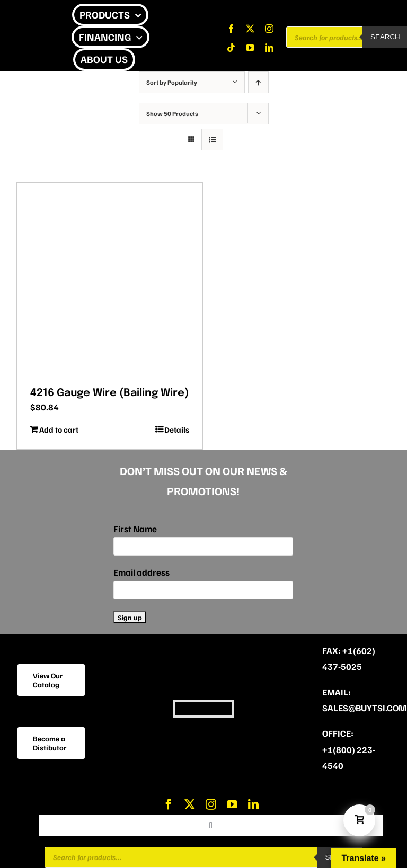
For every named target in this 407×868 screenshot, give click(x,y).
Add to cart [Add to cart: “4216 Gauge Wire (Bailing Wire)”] (59, 429)
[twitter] (250, 29)
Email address (141, 572)
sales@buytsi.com (364, 708)
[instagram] (269, 29)
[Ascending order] (258, 82)
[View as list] (212, 140)
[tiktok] (231, 48)
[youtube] (250, 48)
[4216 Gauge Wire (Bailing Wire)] (110, 281)
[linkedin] (269, 48)
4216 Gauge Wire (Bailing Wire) (109, 393)
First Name (135, 529)
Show (172, 114)
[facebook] (231, 29)
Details (177, 429)
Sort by (172, 82)
